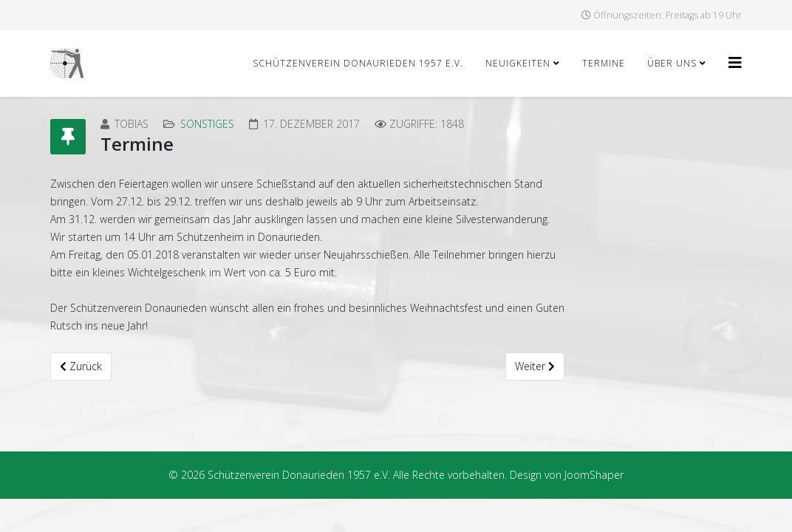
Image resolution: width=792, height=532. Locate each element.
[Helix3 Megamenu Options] (735, 62)
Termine (604, 63)
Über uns (672, 63)
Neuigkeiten (518, 63)
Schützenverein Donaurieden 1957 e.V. (358, 63)
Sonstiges (207, 124)
